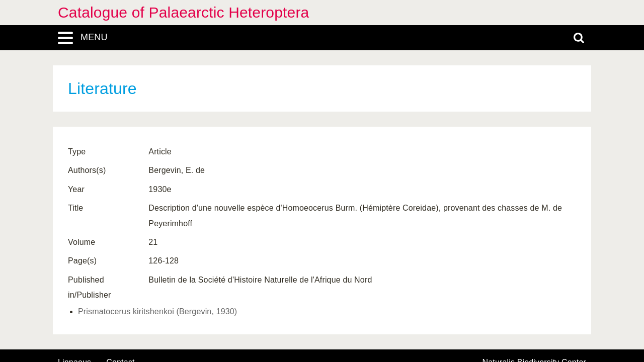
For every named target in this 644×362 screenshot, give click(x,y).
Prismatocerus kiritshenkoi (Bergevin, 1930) (157, 311)
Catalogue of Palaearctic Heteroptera (183, 12)
